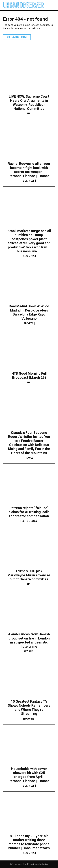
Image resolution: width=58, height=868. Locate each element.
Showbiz (29, 719)
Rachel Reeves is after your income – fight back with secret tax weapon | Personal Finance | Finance (29, 170)
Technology (29, 521)
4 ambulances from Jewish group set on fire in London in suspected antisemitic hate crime (29, 640)
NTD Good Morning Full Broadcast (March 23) (29, 375)
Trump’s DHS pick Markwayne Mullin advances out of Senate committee (29, 575)
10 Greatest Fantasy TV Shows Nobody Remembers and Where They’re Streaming (29, 708)
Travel (29, 458)
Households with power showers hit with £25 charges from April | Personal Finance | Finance (29, 775)
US (29, 113)
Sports (29, 323)
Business (29, 181)
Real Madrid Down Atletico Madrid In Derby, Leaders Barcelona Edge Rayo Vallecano (29, 312)
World (29, 651)
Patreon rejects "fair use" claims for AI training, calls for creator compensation (29, 512)
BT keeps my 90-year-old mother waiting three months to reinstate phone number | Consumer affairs (29, 842)
